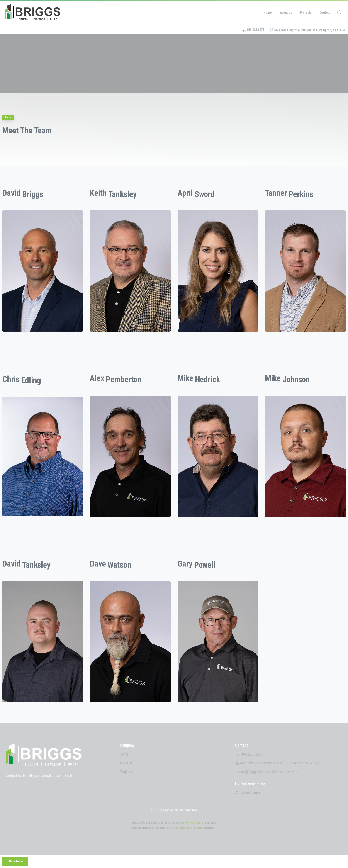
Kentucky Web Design (191, 823)
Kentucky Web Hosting (189, 828)
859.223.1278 (253, 30)
